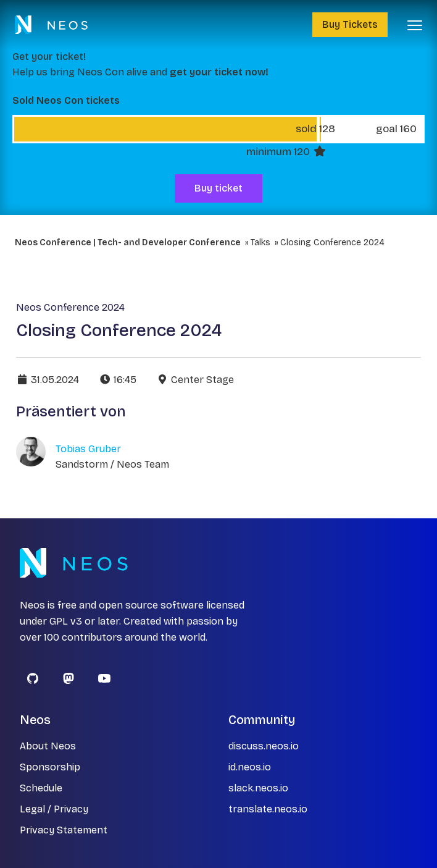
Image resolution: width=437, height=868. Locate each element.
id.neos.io (250, 767)
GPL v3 (66, 621)
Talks (260, 242)
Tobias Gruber (88, 449)
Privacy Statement (64, 830)
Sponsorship (50, 767)
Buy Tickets (350, 24)
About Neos (48, 746)
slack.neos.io (258, 788)
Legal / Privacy (54, 809)
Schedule (41, 788)
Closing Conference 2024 (332, 242)
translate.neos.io (268, 809)
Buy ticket (218, 188)
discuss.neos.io (264, 746)
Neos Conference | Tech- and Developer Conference (128, 242)
